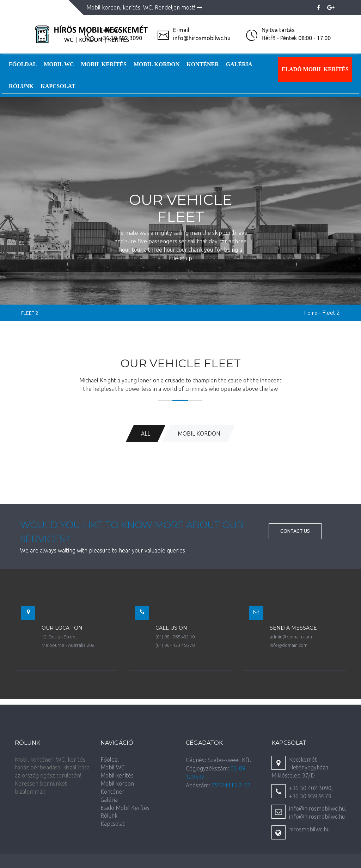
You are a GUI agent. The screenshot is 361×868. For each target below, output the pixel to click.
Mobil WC (59, 64)
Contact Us (295, 531)
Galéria (239, 64)
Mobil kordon (157, 64)
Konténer (203, 64)
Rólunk (21, 86)
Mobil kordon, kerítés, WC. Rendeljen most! (144, 7)
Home (311, 313)
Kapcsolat (58, 86)
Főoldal (23, 64)
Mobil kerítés (104, 64)
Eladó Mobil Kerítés (315, 69)
